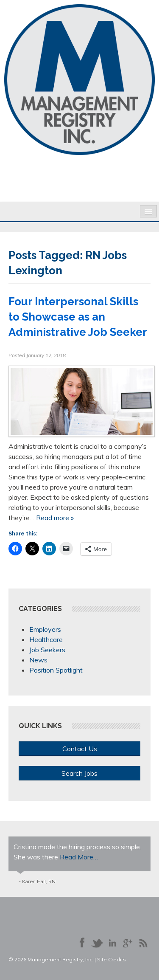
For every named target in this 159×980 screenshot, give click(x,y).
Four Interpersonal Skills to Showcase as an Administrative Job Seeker (78, 317)
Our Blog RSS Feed (143, 943)
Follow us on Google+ (128, 943)
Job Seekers (47, 650)
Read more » (55, 518)
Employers (45, 629)
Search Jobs (79, 773)
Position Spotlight (56, 670)
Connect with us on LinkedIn (112, 943)
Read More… (79, 857)
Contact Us (80, 749)
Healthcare (46, 639)
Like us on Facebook (82, 943)
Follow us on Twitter (97, 943)
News (38, 660)
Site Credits (112, 959)
